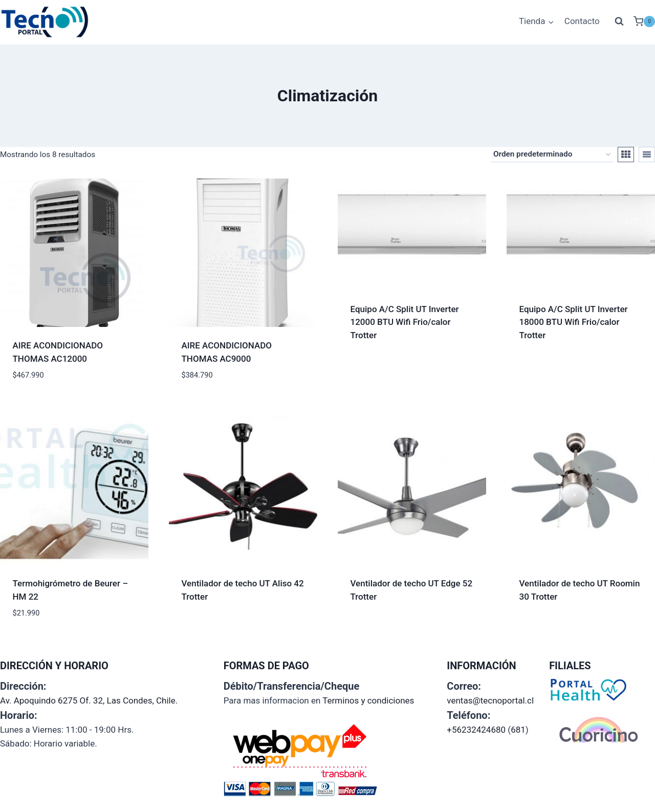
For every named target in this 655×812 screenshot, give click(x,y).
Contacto (582, 21)
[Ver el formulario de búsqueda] (619, 21)
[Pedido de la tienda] (552, 155)
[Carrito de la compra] (644, 21)
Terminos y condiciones (368, 700)
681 (518, 730)
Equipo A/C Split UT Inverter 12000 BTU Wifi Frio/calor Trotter (405, 322)
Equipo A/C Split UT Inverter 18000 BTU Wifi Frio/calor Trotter (574, 322)
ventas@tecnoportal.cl (490, 700)
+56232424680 (476, 730)
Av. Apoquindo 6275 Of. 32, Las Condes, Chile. (89, 700)
